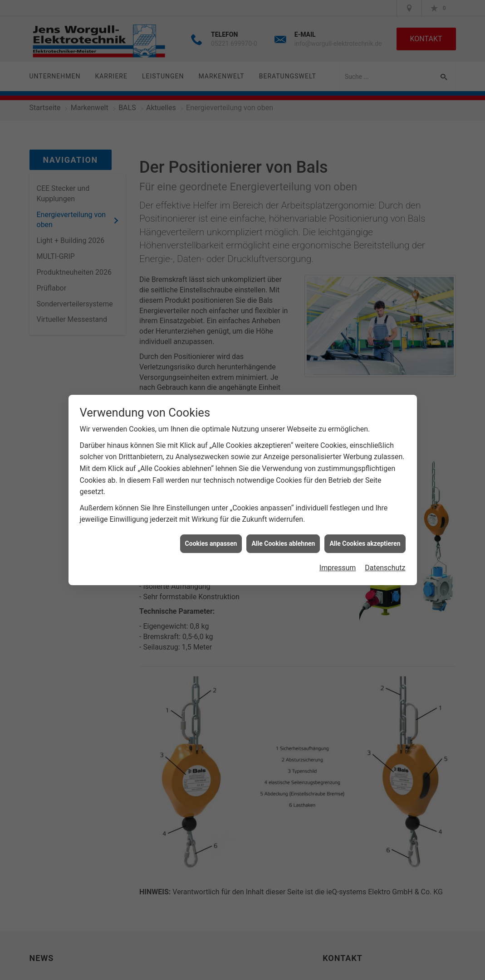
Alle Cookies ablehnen (283, 538)
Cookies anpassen (211, 538)
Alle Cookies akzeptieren (365, 538)
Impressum (338, 563)
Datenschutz (385, 563)
